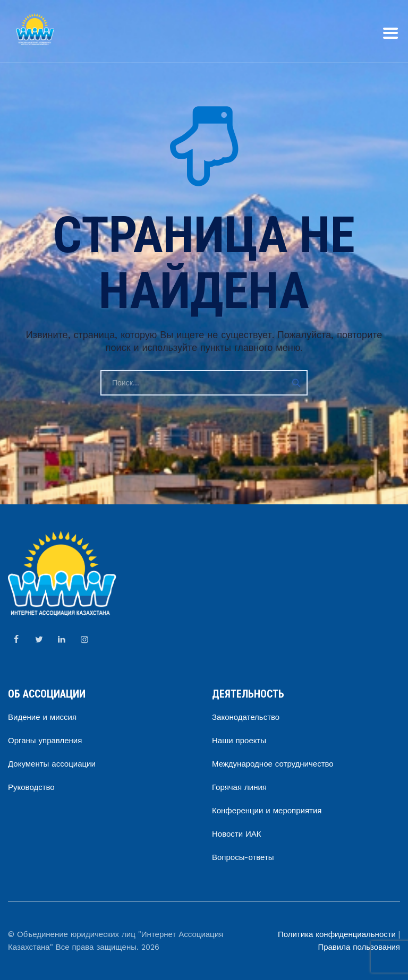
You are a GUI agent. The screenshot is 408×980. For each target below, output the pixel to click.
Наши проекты (239, 741)
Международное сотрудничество (273, 764)
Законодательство (246, 717)
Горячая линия (239, 787)
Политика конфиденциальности (337, 934)
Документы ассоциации (52, 764)
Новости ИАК (237, 834)
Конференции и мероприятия (267, 811)
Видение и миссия (42, 717)
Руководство (31, 787)
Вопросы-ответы (243, 857)
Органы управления (45, 741)
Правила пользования (359, 947)
